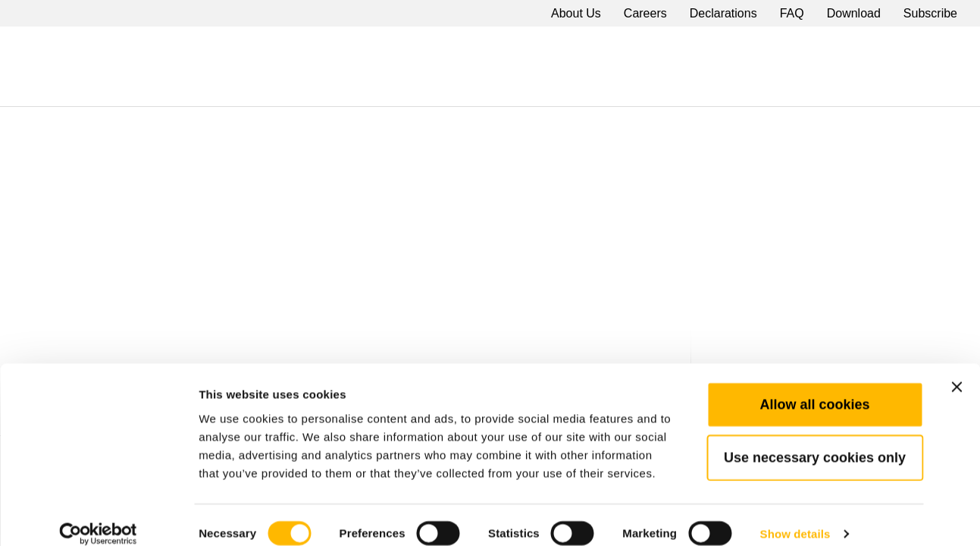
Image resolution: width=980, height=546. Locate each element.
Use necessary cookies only (815, 439)
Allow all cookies (814, 386)
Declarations (723, 13)
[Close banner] (957, 369)
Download (854, 13)
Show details (795, 516)
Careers (645, 13)
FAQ (792, 13)
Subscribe (930, 13)
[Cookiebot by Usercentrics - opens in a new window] (98, 516)
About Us (576, 13)
